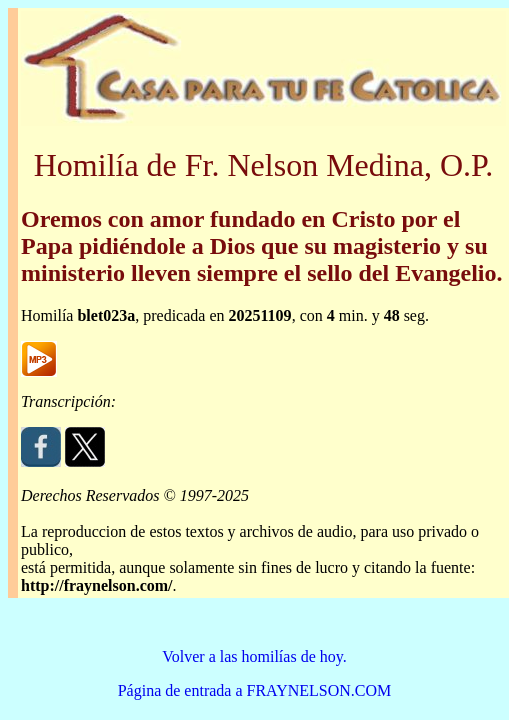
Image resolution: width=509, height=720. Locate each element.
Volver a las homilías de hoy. (254, 656)
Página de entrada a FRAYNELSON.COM (255, 690)
